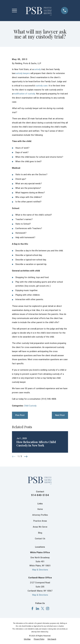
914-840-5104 (40, 495)
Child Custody (30, 406)
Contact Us (40, 539)
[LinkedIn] (37, 608)
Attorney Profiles (40, 515)
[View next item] (26, 457)
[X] (43, 608)
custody (37, 69)
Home (40, 509)
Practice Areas (40, 521)
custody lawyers (22, 73)
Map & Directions (40, 570)
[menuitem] (27, 639)
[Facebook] (32, 608)
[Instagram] (48, 608)
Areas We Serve (40, 527)
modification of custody (24, 94)
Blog (40, 533)
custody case (41, 86)
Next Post (60, 415)
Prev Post (20, 415)
